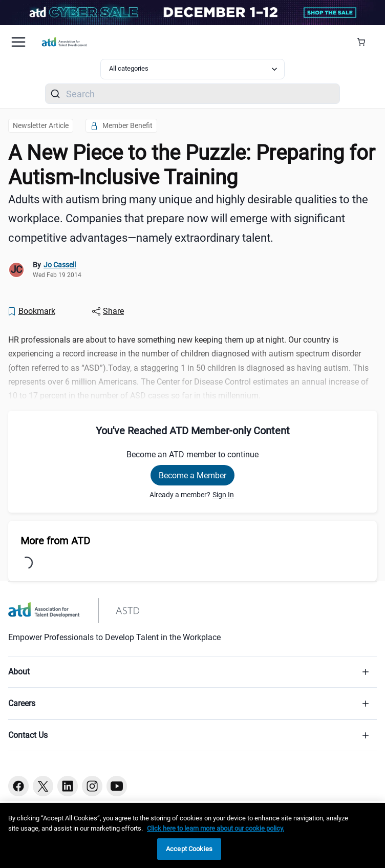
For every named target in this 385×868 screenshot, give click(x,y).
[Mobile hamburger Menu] (18, 42)
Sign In (223, 495)
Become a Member (193, 475)
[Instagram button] (92, 786)
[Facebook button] (18, 786)
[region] (193, 835)
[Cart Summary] (365, 42)
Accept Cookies (189, 849)
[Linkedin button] (68, 786)
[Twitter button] (43, 786)
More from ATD (55, 541)
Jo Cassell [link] (60, 265)
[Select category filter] (193, 69)
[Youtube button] (117, 786)
